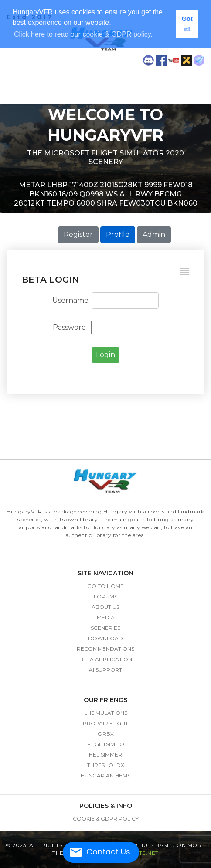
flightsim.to (106, 744)
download (105, 638)
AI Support (105, 670)
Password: (71, 327)
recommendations (105, 649)
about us (105, 607)
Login (105, 355)
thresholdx (106, 765)
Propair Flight (105, 723)
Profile (118, 235)
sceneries (105, 628)
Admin (154, 235)
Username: (71, 300)
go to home (105, 586)
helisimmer (105, 755)
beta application (106, 659)
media (106, 617)
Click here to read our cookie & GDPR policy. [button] (83, 34)
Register (78, 235)
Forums (105, 596)
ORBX (106, 734)
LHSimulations (106, 713)
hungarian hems (105, 775)
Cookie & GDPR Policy (106, 819)
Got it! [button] (187, 24)
